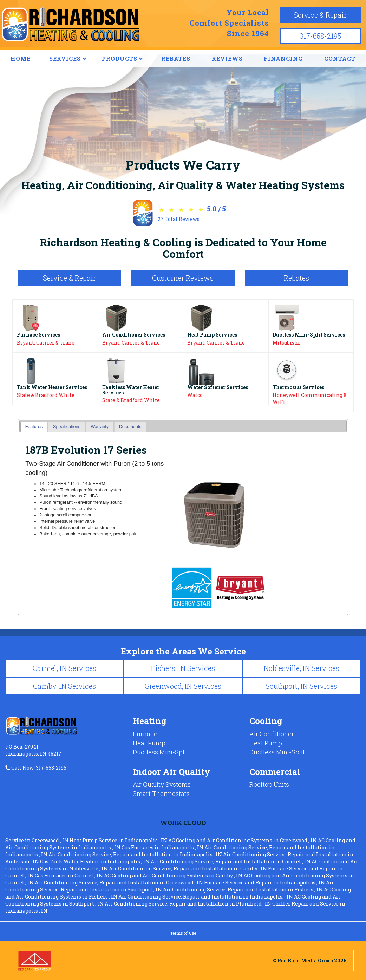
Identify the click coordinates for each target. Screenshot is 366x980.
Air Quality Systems (162, 784)
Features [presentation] (34, 427)
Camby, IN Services (64, 686)
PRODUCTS (122, 58)
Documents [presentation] (130, 427)
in (37, 840)
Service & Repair (320, 15)
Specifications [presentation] (67, 427)
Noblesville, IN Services (301, 668)
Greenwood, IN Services (183, 686)
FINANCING (283, 58)
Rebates (296, 278)
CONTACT (340, 58)
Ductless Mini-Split (161, 752)
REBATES (176, 58)
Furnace (145, 734)
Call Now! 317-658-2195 (36, 768)
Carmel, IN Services (64, 668)
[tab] (34, 427)
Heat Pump (149, 743)
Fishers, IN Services (183, 668)
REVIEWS (227, 58)
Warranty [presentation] (100, 427)
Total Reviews (179, 219)
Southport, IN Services (301, 686)
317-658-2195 (320, 36)
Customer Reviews (183, 278)
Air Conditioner (272, 734)
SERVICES (68, 58)
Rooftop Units (269, 784)
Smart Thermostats (161, 793)
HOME (21, 58)
